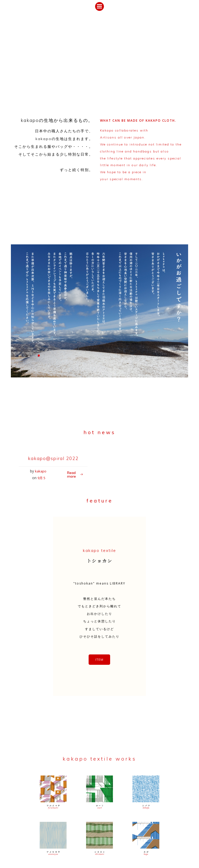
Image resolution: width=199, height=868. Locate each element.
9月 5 (50, 493)
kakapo (33, 493)
